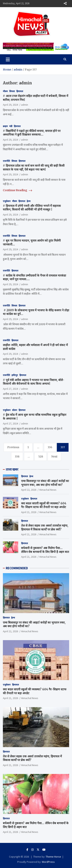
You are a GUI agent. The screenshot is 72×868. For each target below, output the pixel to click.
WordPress (48, 862)
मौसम (5, 91)
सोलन (15, 410)
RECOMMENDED (17, 568)
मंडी (11, 126)
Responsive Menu (65, 3)
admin (25, 105)
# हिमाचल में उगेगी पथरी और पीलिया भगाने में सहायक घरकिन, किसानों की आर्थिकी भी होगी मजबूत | (32, 208)
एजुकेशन (7, 201)
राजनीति (6, 161)
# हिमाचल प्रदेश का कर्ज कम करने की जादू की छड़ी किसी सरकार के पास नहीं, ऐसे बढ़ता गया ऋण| (34, 168)
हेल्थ (29, 201)
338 (17, 456)
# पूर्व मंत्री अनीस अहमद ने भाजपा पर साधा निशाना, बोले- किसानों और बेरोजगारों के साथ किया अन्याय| (34, 382)
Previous (13, 447)
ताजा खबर (12, 469)
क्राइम (5, 126)
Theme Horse (53, 857)
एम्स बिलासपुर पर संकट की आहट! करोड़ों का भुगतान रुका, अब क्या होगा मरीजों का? (45, 483)
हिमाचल (20, 91)
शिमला (12, 91)
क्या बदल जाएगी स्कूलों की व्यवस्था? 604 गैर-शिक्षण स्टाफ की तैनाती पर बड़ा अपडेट (44, 505)
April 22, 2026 (29, 490)
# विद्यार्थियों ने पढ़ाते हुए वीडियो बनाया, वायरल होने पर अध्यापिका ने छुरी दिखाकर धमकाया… (32, 133)
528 (41, 456)
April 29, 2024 (10, 105)
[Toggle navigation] (8, 59)
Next (54, 456)
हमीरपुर (15, 375)
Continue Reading (17, 190)
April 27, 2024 (10, 389)
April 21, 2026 (29, 512)
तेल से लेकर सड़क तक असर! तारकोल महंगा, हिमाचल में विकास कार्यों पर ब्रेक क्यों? (45, 527)
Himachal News (48, 490)
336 (50, 447)
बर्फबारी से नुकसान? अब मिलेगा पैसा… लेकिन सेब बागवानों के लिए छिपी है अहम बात (45, 550)
